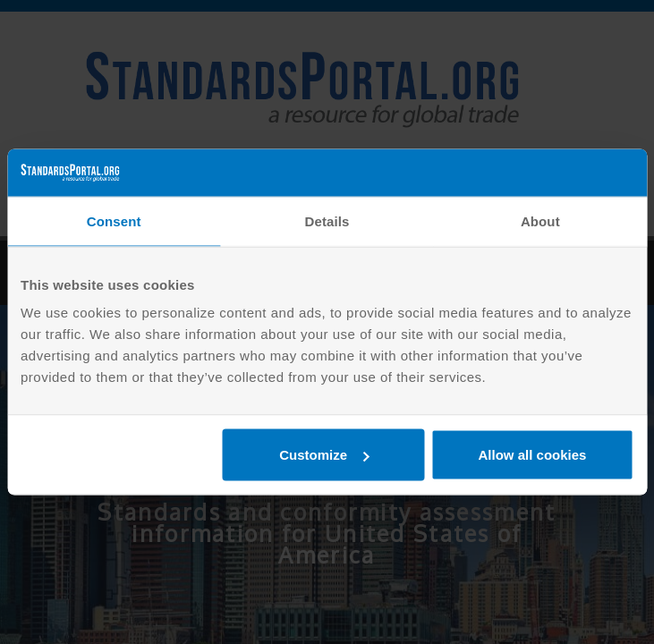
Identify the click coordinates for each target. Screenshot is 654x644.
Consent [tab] (114, 220)
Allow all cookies (533, 455)
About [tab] (540, 220)
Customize (324, 455)
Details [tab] (327, 220)
